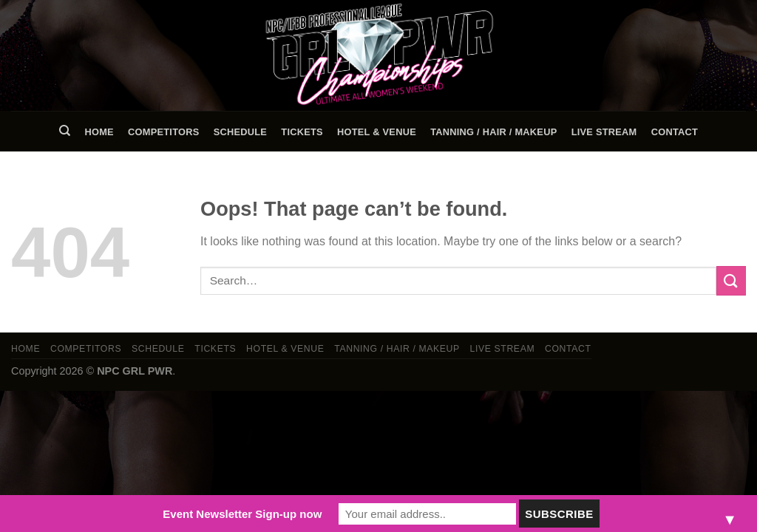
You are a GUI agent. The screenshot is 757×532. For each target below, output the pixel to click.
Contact (675, 132)
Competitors (163, 132)
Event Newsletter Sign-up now (242, 514)
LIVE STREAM (604, 132)
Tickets (302, 132)
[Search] (65, 131)
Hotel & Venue (377, 132)
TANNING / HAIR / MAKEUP (493, 132)
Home (99, 132)
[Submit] (731, 280)
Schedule (240, 132)
